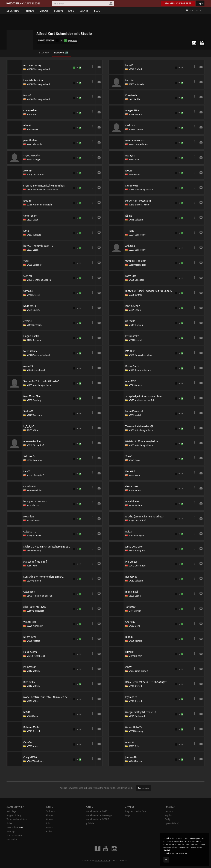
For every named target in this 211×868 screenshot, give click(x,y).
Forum (58, 11)
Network (61, 53)
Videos (44, 11)
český (168, 819)
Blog (97, 11)
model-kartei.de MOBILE (97, 819)
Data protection (14, 836)
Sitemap (11, 832)
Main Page (11, 811)
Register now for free (178, 3)
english (168, 815)
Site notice (12, 840)
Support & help (14, 815)
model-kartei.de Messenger (99, 815)
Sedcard (44, 53)
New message (144, 788)
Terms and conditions (17, 819)
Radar (49, 832)
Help (198, 11)
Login (200, 3)
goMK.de (90, 823)
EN (192, 11)
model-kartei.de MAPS (96, 811)
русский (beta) (172, 823)
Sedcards (13, 11)
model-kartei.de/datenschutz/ (176, 853)
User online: (15, 827)
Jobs (71, 11)
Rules (9, 823)
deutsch (169, 811)
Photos (30, 11)
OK (166, 860)
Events (84, 11)
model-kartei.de (102, 861)
